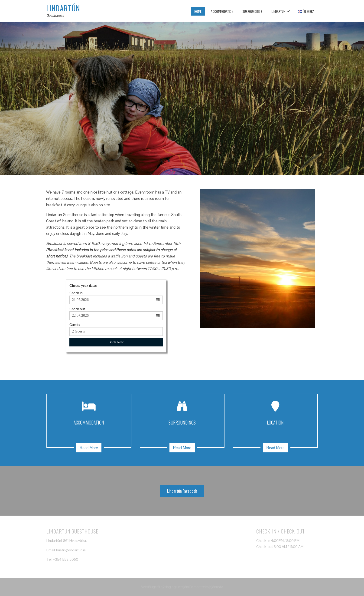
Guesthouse (55, 15)
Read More (89, 448)
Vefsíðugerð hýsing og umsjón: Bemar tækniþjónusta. (182, 587)
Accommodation (222, 11)
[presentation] (6, 99)
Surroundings (252, 11)
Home (198, 11)
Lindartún (63, 8)
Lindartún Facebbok (182, 491)
